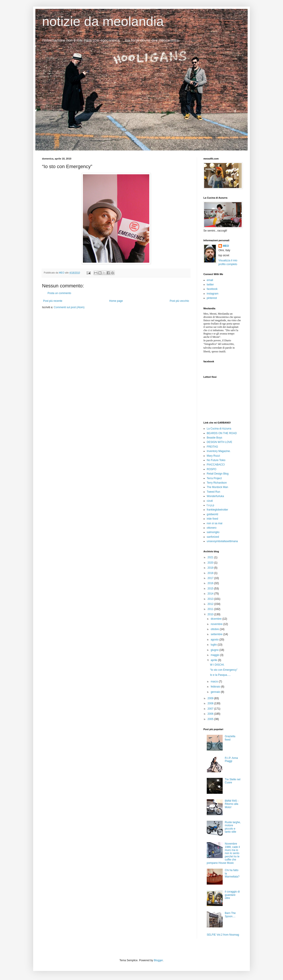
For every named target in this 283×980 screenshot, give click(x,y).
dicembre (217, 619)
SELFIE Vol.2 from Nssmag (223, 935)
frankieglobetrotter (217, 510)
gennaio (216, 692)
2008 (211, 703)
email (210, 280)
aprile (214, 660)
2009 (211, 698)
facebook (212, 289)
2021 (211, 557)
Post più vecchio (179, 301)
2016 (211, 583)
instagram (213, 294)
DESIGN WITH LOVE (219, 442)
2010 (211, 614)
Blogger (158, 960)
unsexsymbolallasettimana (222, 541)
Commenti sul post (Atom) (69, 307)
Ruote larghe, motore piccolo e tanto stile (233, 827)
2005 (211, 719)
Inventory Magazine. (219, 451)
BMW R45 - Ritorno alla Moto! (232, 804)
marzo (215, 682)
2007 (211, 709)
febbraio (216, 687)
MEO (226, 246)
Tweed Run (213, 492)
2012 (211, 604)
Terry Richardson (217, 483)
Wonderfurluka (215, 496)
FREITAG (212, 447)
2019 (211, 568)
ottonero (212, 528)
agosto (215, 640)
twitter (210, 285)
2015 (211, 589)
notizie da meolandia (103, 21)
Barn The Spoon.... (230, 915)
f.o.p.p (210, 505)
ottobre (215, 629)
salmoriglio (213, 532)
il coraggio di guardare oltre (232, 895)
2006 (211, 714)
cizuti (210, 501)
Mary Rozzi (213, 456)
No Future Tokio (216, 460)
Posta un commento (59, 293)
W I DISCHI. (217, 665)
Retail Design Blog (218, 474)
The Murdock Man (217, 487)
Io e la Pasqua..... (220, 675)
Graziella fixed (230, 738)
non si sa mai (215, 523)
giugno (215, 650)
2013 (211, 599)
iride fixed (212, 519)
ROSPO (211, 469)
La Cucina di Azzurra (219, 429)
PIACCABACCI (216, 465)
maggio (215, 655)
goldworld (212, 514)
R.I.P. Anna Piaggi (231, 760)
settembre (217, 634)
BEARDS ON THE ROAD (222, 433)
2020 (211, 563)
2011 (211, 609)
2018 (211, 573)
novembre (217, 624)
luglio (214, 645)
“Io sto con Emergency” (224, 670)
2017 (211, 578)
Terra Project (214, 478)
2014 (211, 594)
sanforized (213, 537)
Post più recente (53, 301)
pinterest (212, 298)
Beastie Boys (214, 438)
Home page (116, 301)
